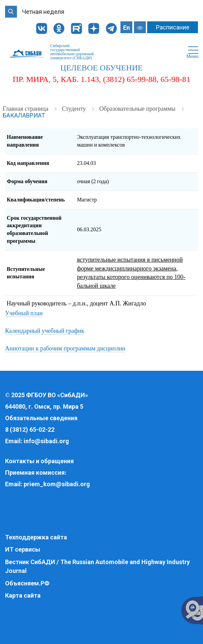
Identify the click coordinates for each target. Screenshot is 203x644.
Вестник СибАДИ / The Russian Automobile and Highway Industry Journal (97, 566)
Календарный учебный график (45, 331)
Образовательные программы (138, 109)
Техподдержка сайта (36, 537)
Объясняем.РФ (27, 583)
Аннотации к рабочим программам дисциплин (65, 348)
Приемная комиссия (35, 473)
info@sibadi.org (46, 441)
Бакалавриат (24, 115)
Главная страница (26, 109)
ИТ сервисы (23, 549)
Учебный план (24, 313)
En (127, 28)
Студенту (75, 109)
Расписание (173, 27)
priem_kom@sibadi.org (57, 484)
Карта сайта (23, 595)
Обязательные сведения (41, 418)
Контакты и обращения (39, 461)
